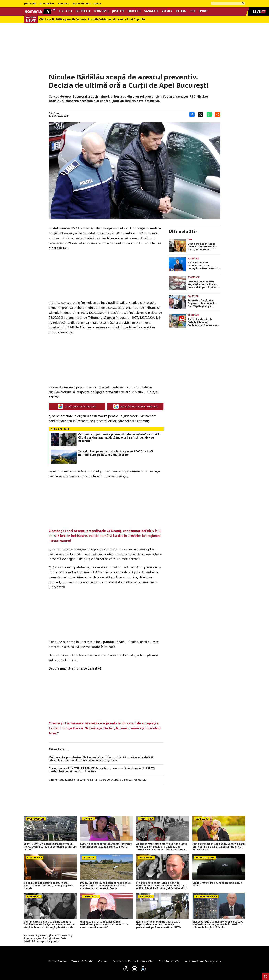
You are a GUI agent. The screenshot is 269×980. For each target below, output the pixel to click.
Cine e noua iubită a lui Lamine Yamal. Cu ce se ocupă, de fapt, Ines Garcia (98, 780)
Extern (181, 11)
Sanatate (151, 11)
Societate (83, 11)
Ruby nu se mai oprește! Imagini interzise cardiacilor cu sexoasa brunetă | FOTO (106, 845)
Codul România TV (169, 961)
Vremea (167, 11)
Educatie (134, 11)
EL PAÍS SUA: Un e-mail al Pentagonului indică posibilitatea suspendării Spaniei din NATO (50, 847)
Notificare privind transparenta (203, 961)
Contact (103, 961)
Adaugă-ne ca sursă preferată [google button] (135, 406)
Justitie (118, 11)
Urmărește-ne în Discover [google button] (77, 406)
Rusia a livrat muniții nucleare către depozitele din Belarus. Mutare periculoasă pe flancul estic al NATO (159, 925)
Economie (101, 11)
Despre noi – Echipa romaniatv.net (133, 961)
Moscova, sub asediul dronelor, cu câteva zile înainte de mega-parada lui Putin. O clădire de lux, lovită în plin (218, 925)
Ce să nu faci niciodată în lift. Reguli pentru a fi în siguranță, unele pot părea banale (48, 886)
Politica (66, 11)
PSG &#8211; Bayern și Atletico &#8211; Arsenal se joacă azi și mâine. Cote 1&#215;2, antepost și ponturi (48, 938)
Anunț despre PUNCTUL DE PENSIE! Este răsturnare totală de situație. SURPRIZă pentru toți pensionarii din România (102, 770)
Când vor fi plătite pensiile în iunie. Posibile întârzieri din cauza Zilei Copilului (92, 19)
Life (192, 11)
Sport (203, 11)
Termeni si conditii (82, 961)
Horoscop (63, 4)
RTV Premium (47, 4)
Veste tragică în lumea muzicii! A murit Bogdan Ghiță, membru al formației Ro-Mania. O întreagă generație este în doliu (204, 247)
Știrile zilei (30, 4)
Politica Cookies (57, 961)
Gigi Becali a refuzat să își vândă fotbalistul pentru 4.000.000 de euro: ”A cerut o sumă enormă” (104, 925)
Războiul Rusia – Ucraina (87, 4)
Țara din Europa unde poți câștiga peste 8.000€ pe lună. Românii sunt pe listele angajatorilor (116, 453)
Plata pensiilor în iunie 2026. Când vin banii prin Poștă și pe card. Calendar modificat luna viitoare (219, 847)
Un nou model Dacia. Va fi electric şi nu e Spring (218, 884)
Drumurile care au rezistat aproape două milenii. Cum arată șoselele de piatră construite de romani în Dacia (105, 886)
